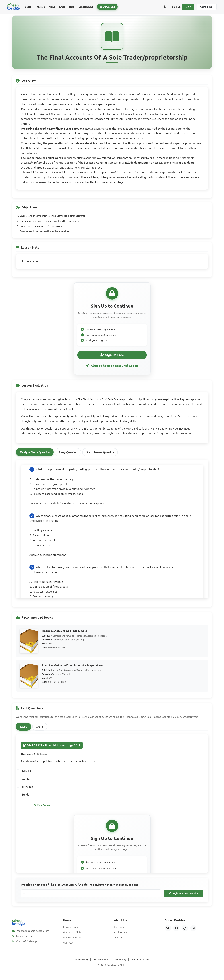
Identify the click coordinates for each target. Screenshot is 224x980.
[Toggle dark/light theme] (165, 7)
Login (188, 7)
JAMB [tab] (40, 732)
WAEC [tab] (23, 732)
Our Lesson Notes (73, 938)
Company (119, 932)
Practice (40, 7)
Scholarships (86, 7)
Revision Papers (72, 932)
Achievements (122, 938)
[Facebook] (176, 934)
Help (72, 7)
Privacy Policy (82, 965)
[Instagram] (193, 934)
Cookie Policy (120, 965)
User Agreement (101, 965)
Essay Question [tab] (68, 458)
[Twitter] (168, 934)
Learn (28, 7)
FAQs (62, 7)
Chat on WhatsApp (26, 947)
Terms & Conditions (140, 965)
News (52, 7)
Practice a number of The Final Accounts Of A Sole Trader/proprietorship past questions (80, 890)
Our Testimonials (72, 943)
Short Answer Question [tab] (100, 458)
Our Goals (119, 943)
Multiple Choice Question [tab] (35, 458)
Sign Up (176, 7)
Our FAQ (68, 948)
